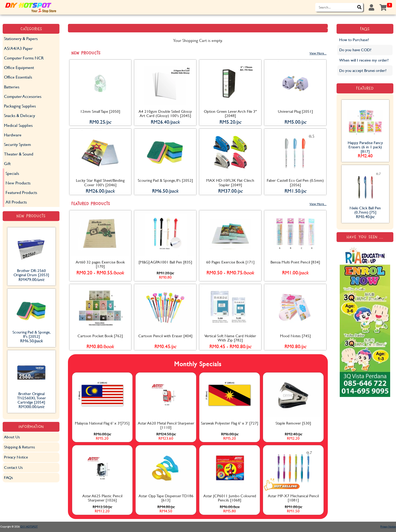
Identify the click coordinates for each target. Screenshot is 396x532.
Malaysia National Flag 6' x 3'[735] (102, 423)
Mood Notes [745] (295, 336)
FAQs (8, 477)
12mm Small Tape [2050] (100, 111)
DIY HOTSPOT (29, 527)
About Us (12, 437)
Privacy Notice (16, 457)
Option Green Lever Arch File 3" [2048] (230, 113)
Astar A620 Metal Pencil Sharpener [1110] (166, 425)
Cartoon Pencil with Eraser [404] (165, 336)
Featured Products (21, 192)
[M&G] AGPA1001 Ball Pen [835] (165, 262)
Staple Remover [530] (293, 423)
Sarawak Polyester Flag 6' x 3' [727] (230, 423)
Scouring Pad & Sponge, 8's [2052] (165, 180)
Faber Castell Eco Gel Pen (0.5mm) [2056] (295, 182)
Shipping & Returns (20, 447)
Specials (12, 173)
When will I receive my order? (364, 60)
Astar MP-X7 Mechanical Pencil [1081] (293, 498)
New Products (18, 183)
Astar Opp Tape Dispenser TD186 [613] (166, 498)
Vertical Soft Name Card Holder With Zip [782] (230, 338)
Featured (365, 88)
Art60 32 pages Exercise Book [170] (100, 264)
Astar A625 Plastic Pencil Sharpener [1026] (102, 498)
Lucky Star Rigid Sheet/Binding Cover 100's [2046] (100, 182)
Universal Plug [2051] (295, 111)
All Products (16, 202)
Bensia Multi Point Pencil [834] (295, 262)
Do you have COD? (355, 50)
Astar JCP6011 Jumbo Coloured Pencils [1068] (230, 498)
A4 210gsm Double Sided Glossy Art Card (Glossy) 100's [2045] (165, 113)
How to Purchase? (354, 40)
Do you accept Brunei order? (363, 70)
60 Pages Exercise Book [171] (230, 262)
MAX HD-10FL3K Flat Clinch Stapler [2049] (230, 182)
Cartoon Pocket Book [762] (100, 336)
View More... (318, 53)
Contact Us (13, 467)
